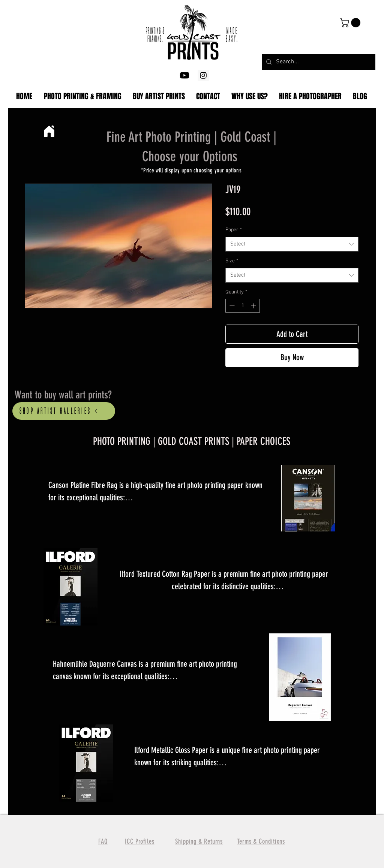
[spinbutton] (243, 306)
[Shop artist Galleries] (64, 411)
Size (232, 261)
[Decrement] (231, 306)
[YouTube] (184, 75)
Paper (234, 230)
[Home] (49, 131)
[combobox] (292, 244)
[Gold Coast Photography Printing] (203, 75)
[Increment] (254, 306)
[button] (351, 23)
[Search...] (318, 62)
